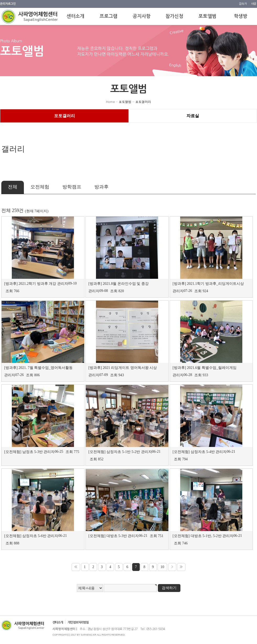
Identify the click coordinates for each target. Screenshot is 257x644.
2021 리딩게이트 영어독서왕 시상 (130, 368)
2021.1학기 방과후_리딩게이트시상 (215, 284)
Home (110, 102)
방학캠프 (72, 187)
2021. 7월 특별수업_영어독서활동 (46, 368)
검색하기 (169, 588)
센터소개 (58, 622)
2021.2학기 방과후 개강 (38, 284)
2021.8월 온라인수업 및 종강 (126, 284)
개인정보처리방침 (78, 622)
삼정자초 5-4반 (203, 452)
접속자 (243, 4)
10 (162, 567)
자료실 (193, 116)
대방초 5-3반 (117, 536)
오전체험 (40, 187)
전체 (13, 187)
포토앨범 (125, 102)
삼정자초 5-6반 (34, 536)
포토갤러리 (143, 102)
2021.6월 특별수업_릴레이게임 (212, 368)
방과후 (101, 187)
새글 (254, 4)
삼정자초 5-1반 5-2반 (123, 452)
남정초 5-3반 (33, 452)
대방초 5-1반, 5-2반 (206, 536)
